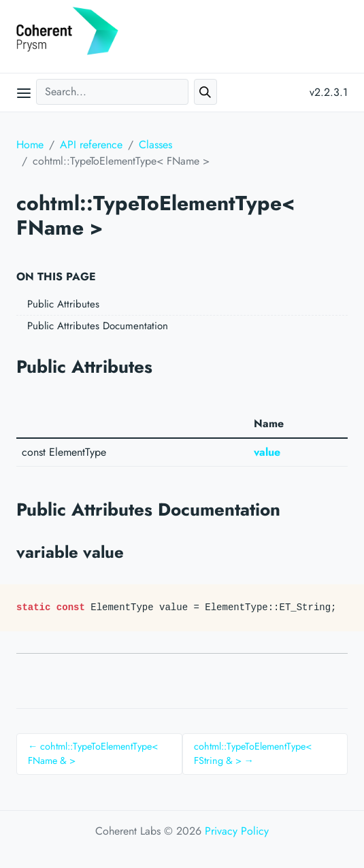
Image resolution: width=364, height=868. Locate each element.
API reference (91, 145)
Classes (155, 145)
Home (30, 145)
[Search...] (112, 92)
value (267, 452)
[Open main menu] (24, 93)
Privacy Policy (237, 831)
